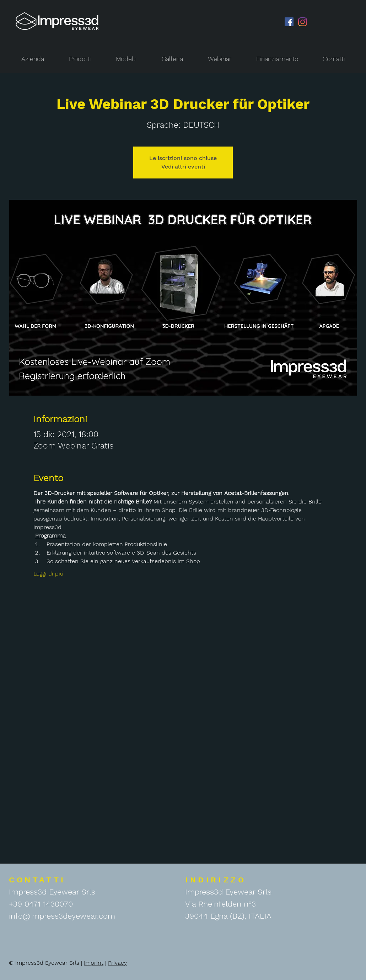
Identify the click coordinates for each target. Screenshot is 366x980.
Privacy (117, 963)
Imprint (94, 963)
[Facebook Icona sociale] (289, 22)
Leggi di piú (48, 574)
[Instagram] (303, 22)
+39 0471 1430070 (41, 904)
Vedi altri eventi (183, 167)
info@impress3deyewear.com (62, 916)
